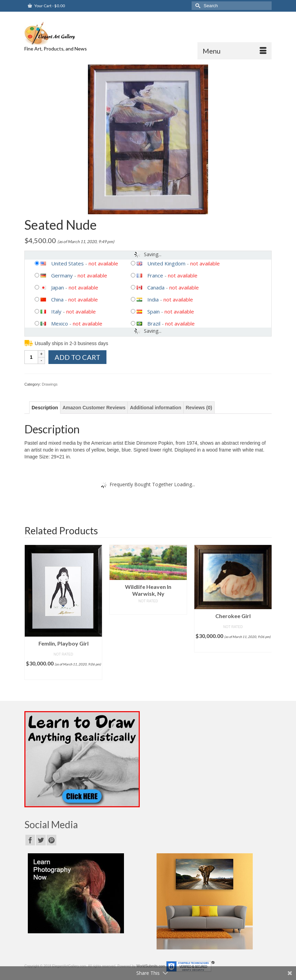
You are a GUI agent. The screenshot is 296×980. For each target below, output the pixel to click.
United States (67, 263)
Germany (62, 275)
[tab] (45, 408)
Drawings (50, 384)
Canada (156, 287)
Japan (58, 287)
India (153, 299)
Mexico (60, 323)
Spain (153, 311)
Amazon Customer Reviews (94, 408)
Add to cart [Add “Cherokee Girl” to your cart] (233, 647)
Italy (56, 311)
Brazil (154, 323)
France (155, 275)
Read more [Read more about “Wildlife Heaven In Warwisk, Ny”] (148, 609)
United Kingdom (166, 263)
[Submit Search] (197, 6)
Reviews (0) (199, 408)
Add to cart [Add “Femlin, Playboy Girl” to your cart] (63, 675)
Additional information (155, 408)
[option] (63, 612)
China (57, 299)
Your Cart (46, 6)
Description (45, 408)
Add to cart (77, 357)
